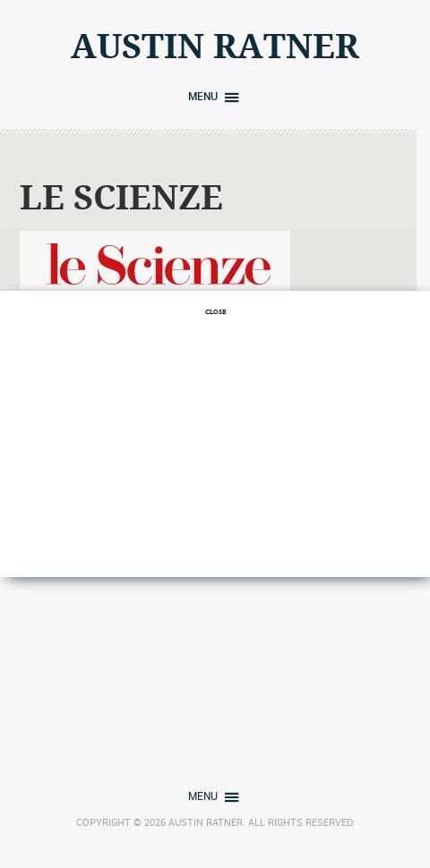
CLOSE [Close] (215, 311)
